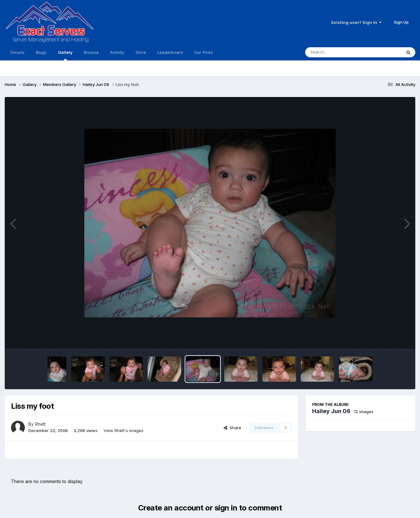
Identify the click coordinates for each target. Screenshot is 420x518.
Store (141, 52)
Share (232, 428)
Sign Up (401, 22)
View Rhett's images (123, 430)
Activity (117, 52)
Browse (91, 52)
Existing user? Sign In (356, 22)
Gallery (65, 55)
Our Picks (204, 52)
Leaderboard (170, 52)
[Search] (336, 52)
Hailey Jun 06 (331, 411)
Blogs (41, 52)
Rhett (40, 424)
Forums (17, 52)
